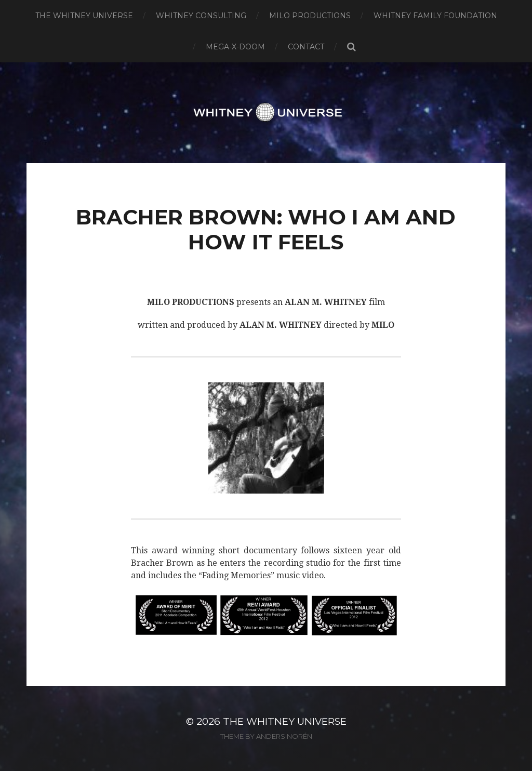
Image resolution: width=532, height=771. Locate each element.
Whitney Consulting (201, 16)
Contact (306, 47)
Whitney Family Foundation (435, 16)
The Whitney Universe (84, 16)
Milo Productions (310, 16)
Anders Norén (284, 736)
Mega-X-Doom (235, 47)
